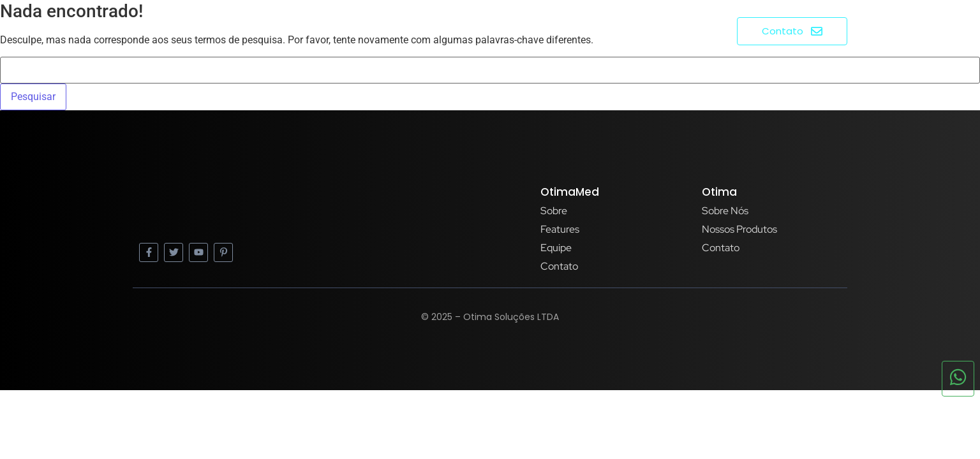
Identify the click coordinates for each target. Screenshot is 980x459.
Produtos (672, 30)
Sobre (609, 30)
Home (559, 30)
